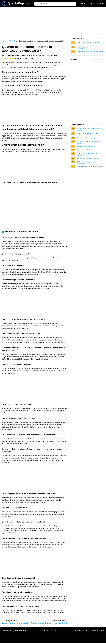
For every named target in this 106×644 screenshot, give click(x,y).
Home (4, 41)
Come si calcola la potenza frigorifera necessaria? (88, 43)
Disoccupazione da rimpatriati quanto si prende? (89, 142)
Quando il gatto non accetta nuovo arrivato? (90, 166)
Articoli (83, 4)
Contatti (86, 631)
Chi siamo (77, 631)
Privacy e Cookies (98, 631)
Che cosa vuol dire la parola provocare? (89, 138)
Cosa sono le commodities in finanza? (15, 623)
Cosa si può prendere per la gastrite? (88, 158)
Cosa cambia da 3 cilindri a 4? (86, 150)
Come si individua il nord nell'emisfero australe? (88, 134)
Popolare (101, 4)
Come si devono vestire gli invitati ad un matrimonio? (89, 154)
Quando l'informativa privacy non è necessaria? (87, 48)
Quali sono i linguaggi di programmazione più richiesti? (90, 163)
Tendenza (92, 4)
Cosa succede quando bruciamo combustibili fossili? (49, 623)
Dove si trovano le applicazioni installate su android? (90, 129)
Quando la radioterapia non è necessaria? (90, 52)
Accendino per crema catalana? (86, 146)
